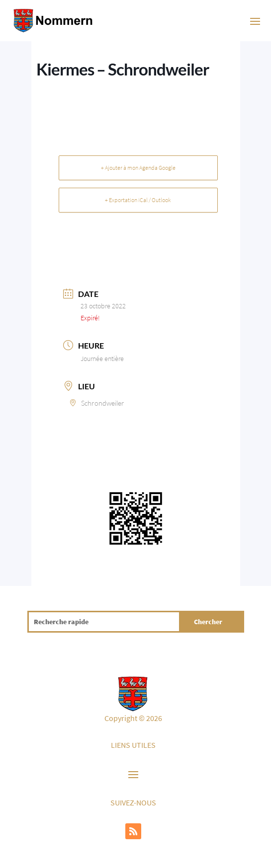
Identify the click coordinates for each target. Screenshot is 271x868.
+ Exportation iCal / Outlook (138, 200)
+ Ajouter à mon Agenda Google (138, 168)
